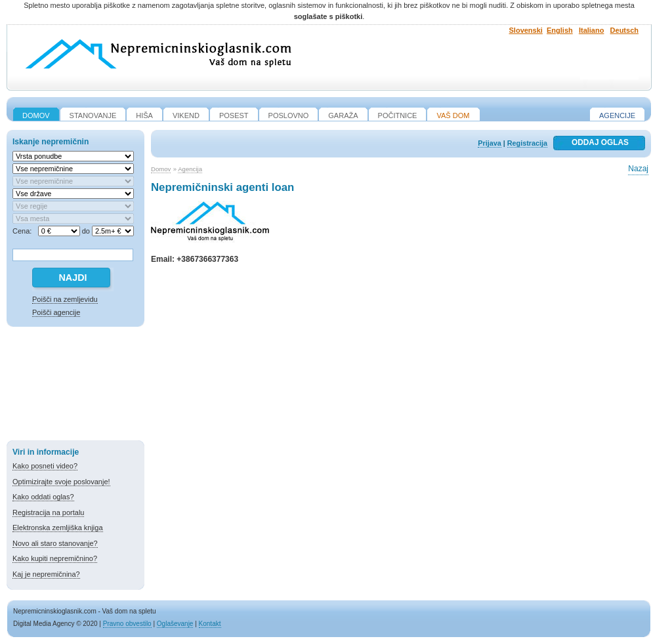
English (560, 30)
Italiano (592, 30)
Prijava (489, 143)
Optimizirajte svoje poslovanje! (61, 482)
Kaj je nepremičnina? (46, 574)
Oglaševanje (175, 624)
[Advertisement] (75, 386)
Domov (161, 169)
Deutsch (624, 30)
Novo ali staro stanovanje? (55, 543)
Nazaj (638, 169)
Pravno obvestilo (127, 624)
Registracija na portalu (48, 512)
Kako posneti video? (45, 466)
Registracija (527, 143)
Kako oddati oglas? (43, 497)
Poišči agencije (56, 312)
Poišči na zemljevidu (65, 299)
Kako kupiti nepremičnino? (55, 558)
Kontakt (210, 624)
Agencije (617, 115)
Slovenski (526, 30)
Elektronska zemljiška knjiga (58, 528)
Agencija (190, 169)
